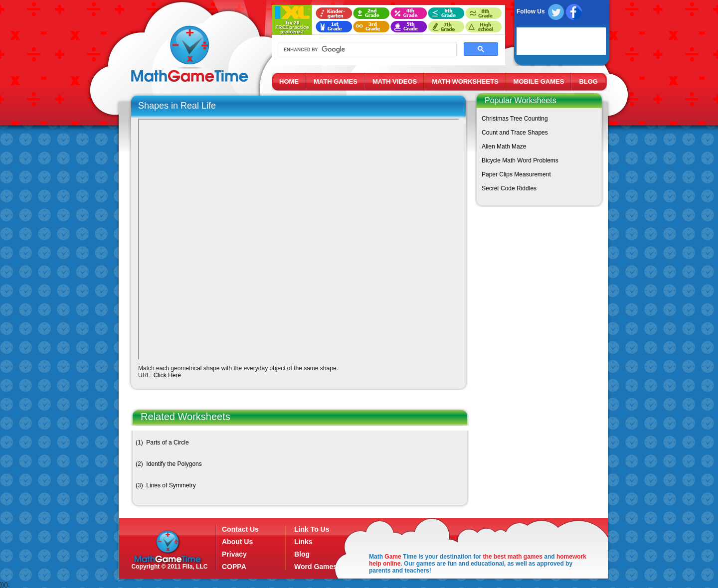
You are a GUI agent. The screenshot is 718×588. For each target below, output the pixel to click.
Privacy (234, 554)
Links (303, 542)
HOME (289, 81)
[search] (367, 49)
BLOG (588, 81)
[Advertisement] (537, 285)
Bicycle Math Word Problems (520, 160)
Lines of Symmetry (171, 485)
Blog (302, 554)
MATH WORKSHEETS (465, 81)
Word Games (316, 567)
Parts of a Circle (167, 442)
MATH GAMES (336, 81)
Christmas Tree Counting (515, 119)
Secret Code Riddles (509, 188)
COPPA (234, 567)
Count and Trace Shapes (515, 133)
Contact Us (240, 529)
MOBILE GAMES (539, 81)
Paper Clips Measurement (516, 174)
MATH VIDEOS (395, 81)
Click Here (167, 375)
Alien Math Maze (504, 147)
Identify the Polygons (174, 464)
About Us (237, 542)
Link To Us (312, 529)
